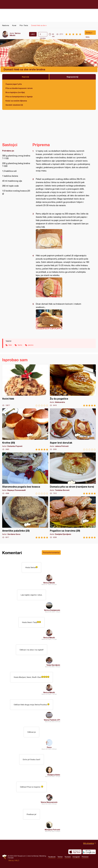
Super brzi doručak (73, 429)
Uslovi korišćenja (33, 856)
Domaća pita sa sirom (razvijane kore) (73, 473)
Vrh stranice (89, 843)
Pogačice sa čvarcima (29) (73, 517)
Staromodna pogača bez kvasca (25, 473)
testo (20, 345)
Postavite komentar (51, 552)
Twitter (60, 857)
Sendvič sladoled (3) (14, 105)
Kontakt (11, 858)
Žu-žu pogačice (73, 385)
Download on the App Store (75, 852)
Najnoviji (25, 77)
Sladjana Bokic (54, 775)
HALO (17, 860)
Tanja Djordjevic (53, 665)
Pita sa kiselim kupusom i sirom (19, 88)
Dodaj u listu (89, 33)
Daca (49, 747)
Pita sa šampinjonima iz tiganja (19, 97)
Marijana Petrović (52, 830)
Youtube (68, 857)
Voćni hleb (25, 385)
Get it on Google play (89, 852)
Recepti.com (49, 4)
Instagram (76, 857)
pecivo (31, 345)
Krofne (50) (25, 429)
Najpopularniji (72, 77)
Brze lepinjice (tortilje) (15, 92)
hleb (10, 345)
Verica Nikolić (15, 34)
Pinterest (85, 857)
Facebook (52, 857)
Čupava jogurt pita (14, 84)
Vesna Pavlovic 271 (52, 720)
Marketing (43, 856)
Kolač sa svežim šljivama (16, 101)
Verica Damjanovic (52, 610)
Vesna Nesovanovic (49, 802)
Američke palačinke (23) (25, 517)
